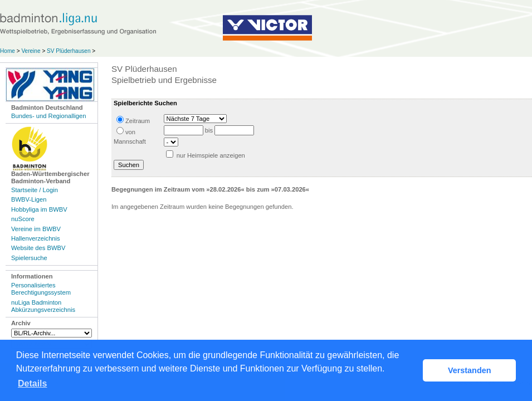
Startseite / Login (35, 190)
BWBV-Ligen (29, 199)
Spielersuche (29, 258)
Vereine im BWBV (36, 229)
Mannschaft (130, 141)
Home (8, 51)
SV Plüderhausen (69, 51)
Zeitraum (133, 120)
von (126, 131)
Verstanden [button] (470, 370)
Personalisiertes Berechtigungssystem (41, 289)
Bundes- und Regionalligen (48, 116)
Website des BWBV (38, 248)
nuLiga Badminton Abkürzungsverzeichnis (43, 306)
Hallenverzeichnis (36, 238)
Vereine (31, 51)
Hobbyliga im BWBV (39, 209)
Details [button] (32, 383)
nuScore (23, 219)
